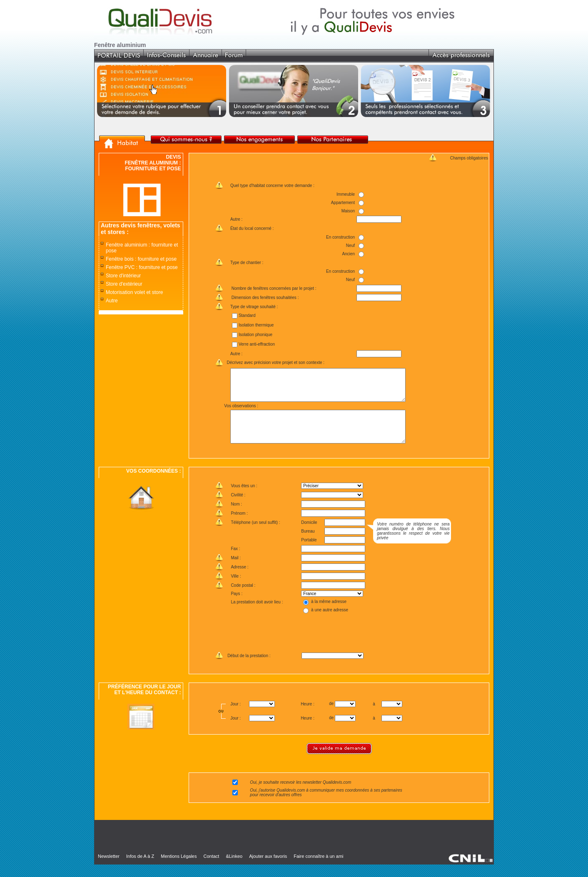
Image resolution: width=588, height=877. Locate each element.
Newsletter (109, 869)
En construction (340, 237)
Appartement (343, 203)
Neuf (350, 245)
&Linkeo (234, 869)
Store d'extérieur (124, 284)
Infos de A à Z (140, 869)
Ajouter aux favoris (268, 869)
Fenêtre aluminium (126, 245)
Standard (247, 315)
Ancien (348, 254)
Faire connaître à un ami (318, 869)
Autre (112, 301)
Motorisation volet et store (134, 292)
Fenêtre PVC (120, 267)
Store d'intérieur (123, 276)
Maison (348, 211)
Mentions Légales (179, 869)
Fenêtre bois (120, 259)
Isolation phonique (255, 335)
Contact (211, 869)
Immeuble (346, 194)
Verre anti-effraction (256, 344)
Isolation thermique (256, 325)
